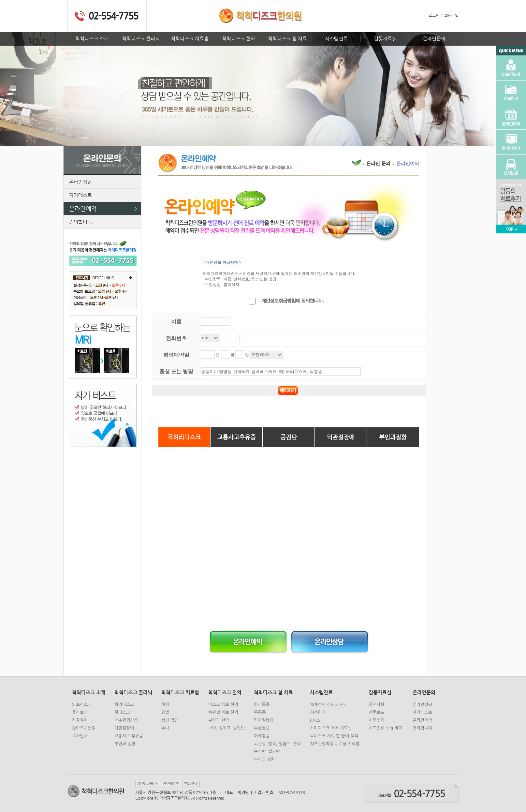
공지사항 (376, 705)
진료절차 (80, 720)
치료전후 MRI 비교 (385, 728)
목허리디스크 (184, 437)
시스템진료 (336, 39)
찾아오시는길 (84, 728)
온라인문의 (434, 39)
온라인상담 (80, 182)
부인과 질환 (125, 744)
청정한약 (318, 712)
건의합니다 (422, 728)
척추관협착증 (126, 720)
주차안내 (80, 736)
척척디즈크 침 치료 (287, 39)
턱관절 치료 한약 (223, 712)
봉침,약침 (170, 720)
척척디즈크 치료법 (190, 39)
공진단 (289, 437)
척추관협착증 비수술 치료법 (335, 744)
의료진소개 (82, 705)
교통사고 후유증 (129, 736)
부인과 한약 (219, 720)
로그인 (434, 16)
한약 (165, 705)
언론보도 (376, 712)
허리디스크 (124, 705)
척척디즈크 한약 (239, 39)
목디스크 (122, 712)
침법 (165, 712)
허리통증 (262, 705)
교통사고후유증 (236, 437)
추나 (165, 728)
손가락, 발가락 (267, 752)
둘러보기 (80, 712)
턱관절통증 (264, 720)
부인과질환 (393, 437)
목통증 (260, 712)
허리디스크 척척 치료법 (331, 728)
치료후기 (376, 720)
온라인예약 (83, 208)
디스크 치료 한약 (223, 705)
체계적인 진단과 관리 (329, 705)
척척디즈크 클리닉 (141, 39)
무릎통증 (262, 728)
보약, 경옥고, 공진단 (226, 728)
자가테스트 (80, 195)
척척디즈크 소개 (92, 39)
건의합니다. (81, 222)
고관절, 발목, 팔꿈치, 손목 (277, 744)
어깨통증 (262, 736)
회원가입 (451, 16)
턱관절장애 (341, 437)
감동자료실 (385, 39)
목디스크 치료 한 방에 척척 (334, 736)
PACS (315, 720)
